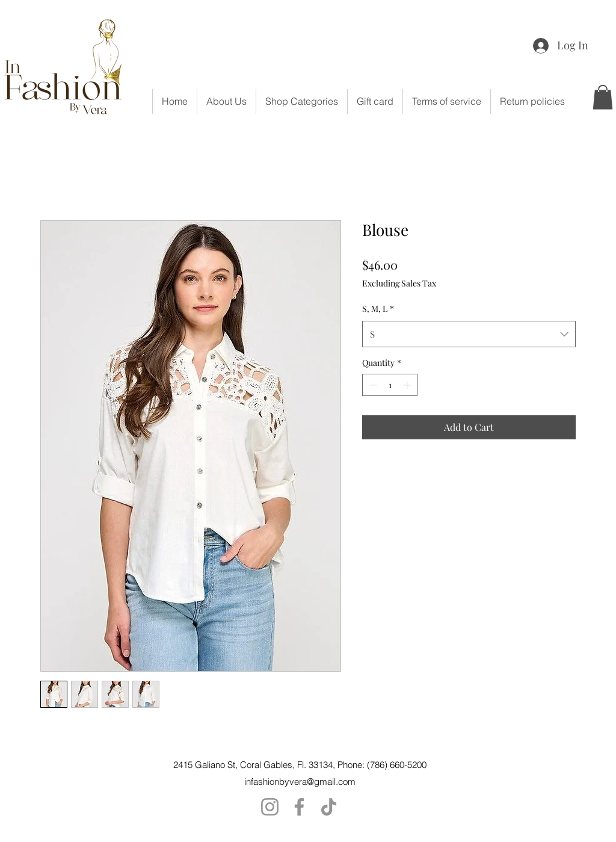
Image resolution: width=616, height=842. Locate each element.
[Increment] (408, 385)
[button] (301, 101)
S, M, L (378, 308)
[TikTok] (329, 807)
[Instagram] (270, 807)
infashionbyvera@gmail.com (300, 782)
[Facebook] (299, 807)
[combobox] (469, 334)
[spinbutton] (390, 385)
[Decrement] (371, 385)
